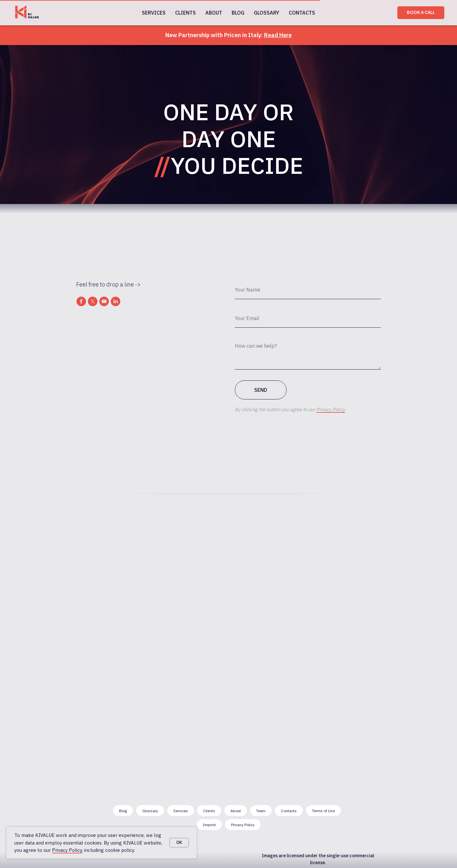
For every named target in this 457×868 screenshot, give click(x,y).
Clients (209, 811)
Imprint (209, 825)
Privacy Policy (67, 850)
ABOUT (214, 13)
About (236, 811)
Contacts (289, 811)
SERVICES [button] (154, 13)
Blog (123, 811)
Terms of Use (323, 811)
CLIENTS (185, 13)
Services (181, 811)
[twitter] (93, 301)
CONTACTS (302, 13)
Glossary (150, 811)
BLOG (238, 13)
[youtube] (104, 301)
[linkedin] (116, 301)
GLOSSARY (267, 13)
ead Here (280, 35)
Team (261, 811)
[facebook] (81, 301)
